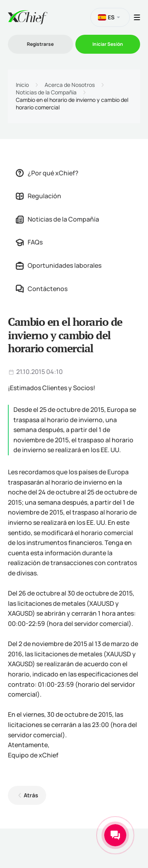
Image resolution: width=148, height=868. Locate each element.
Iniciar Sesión (108, 44)
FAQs (29, 242)
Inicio (22, 85)
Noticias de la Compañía (46, 92)
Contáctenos (42, 289)
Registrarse (40, 44)
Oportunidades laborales (59, 265)
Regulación (38, 196)
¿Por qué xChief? (47, 173)
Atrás (31, 795)
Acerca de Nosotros (70, 85)
